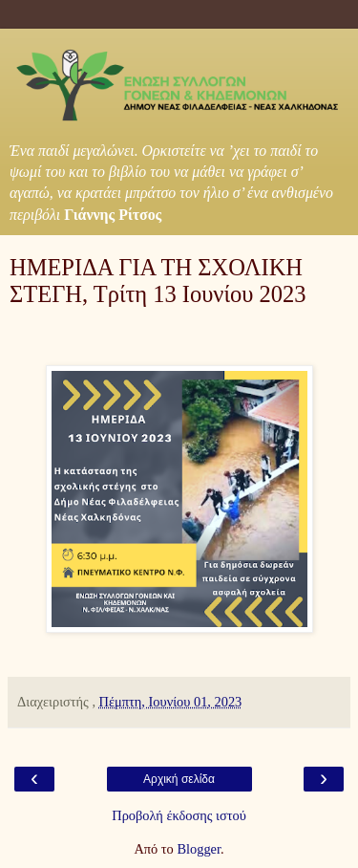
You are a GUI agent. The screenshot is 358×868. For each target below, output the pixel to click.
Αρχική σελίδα (179, 779)
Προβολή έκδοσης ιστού (179, 815)
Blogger (199, 849)
